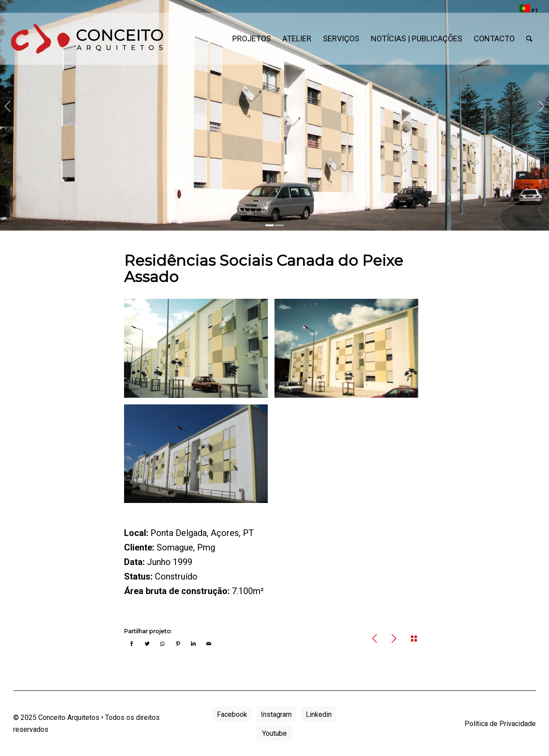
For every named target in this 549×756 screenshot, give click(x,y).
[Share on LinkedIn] (193, 642)
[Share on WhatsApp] (163, 642)
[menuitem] (527, 9)
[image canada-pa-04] (350, 352)
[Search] (529, 39)
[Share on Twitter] (147, 642)
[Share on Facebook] (132, 642)
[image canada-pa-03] (199, 352)
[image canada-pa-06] (199, 457)
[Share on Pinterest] (178, 642)
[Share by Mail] (209, 642)
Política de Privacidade (500, 724)
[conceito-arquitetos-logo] (87, 39)
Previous (8, 106)
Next (541, 106)
